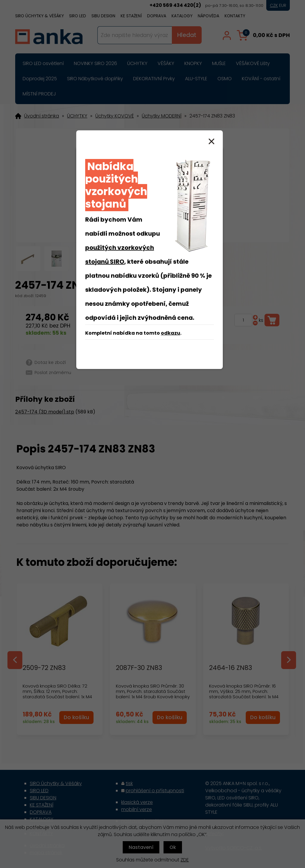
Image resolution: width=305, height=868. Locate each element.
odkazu (171, 333)
